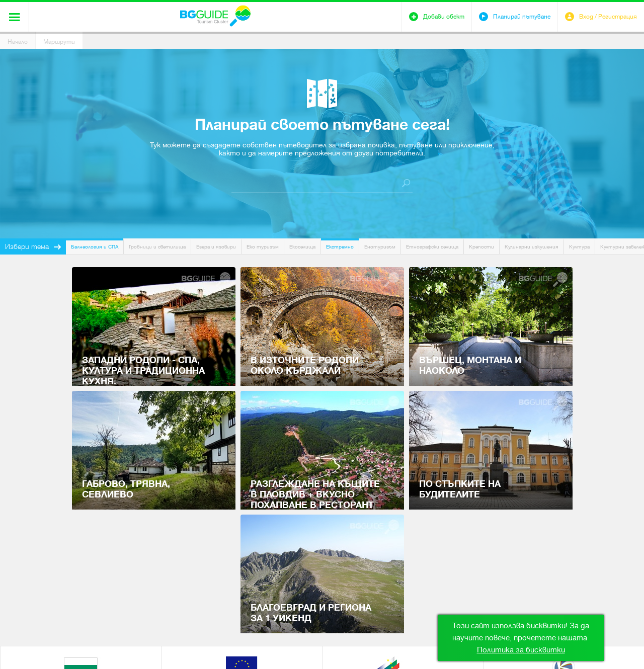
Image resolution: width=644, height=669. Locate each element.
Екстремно (340, 247)
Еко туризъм (263, 247)
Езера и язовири (216, 247)
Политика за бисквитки (521, 650)
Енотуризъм (380, 247)
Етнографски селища (432, 247)
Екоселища (302, 247)
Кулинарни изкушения (532, 247)
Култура (579, 247)
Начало (18, 42)
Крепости (481, 247)
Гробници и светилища (157, 247)
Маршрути (59, 42)
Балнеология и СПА (95, 247)
